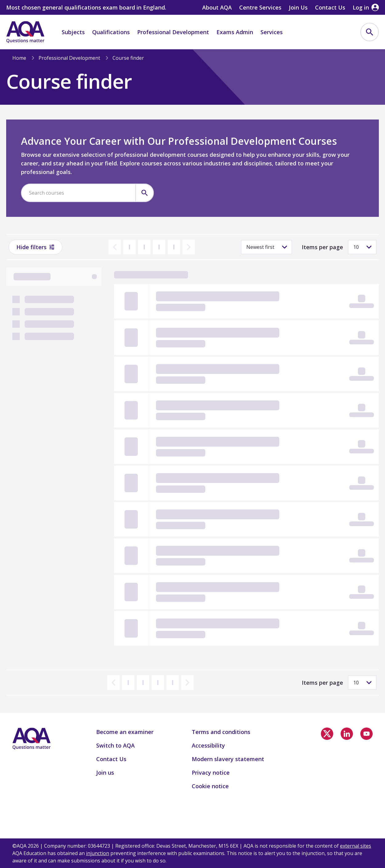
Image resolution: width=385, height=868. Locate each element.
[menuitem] (370, 32)
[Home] (25, 32)
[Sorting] (266, 247)
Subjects (73, 32)
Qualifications (111, 32)
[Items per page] (362, 247)
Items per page (322, 247)
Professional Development (173, 32)
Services (272, 32)
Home (19, 58)
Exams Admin (235, 32)
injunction (98, 853)
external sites (356, 846)
